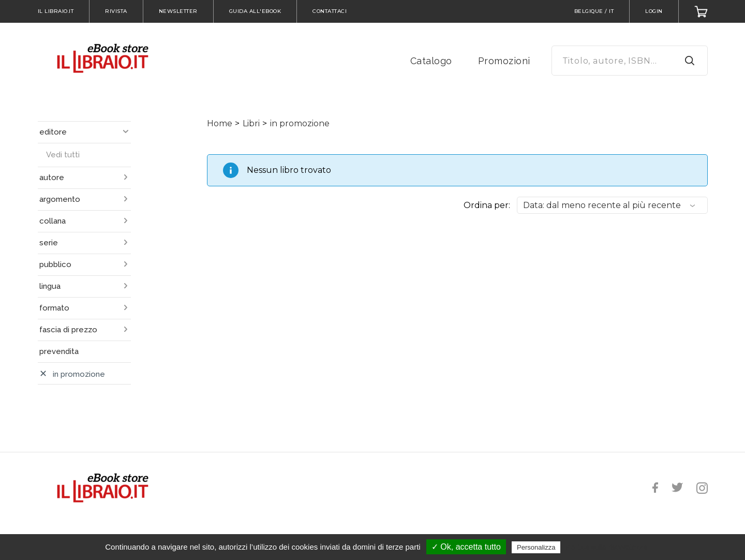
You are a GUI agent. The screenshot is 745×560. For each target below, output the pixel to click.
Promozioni (504, 61)
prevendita (59, 351)
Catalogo (431, 61)
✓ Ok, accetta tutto (466, 547)
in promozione (300, 123)
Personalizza (536, 547)
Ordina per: (487, 205)
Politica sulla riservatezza (607, 547)
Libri (251, 123)
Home (220, 123)
